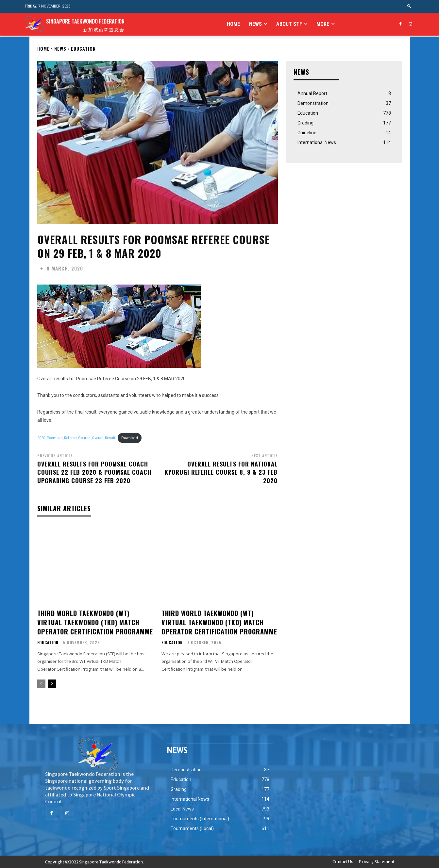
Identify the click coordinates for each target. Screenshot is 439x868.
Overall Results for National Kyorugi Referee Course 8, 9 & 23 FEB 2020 (221, 472)
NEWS (60, 49)
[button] (409, 6)
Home (43, 49)
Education (83, 49)
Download (130, 438)
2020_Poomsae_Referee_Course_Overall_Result (76, 438)
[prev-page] (41, 684)
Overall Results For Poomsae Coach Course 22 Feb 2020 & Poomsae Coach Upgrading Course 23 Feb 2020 (94, 472)
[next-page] (52, 684)
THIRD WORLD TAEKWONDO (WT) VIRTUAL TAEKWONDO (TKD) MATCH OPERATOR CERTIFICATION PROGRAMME (95, 622)
